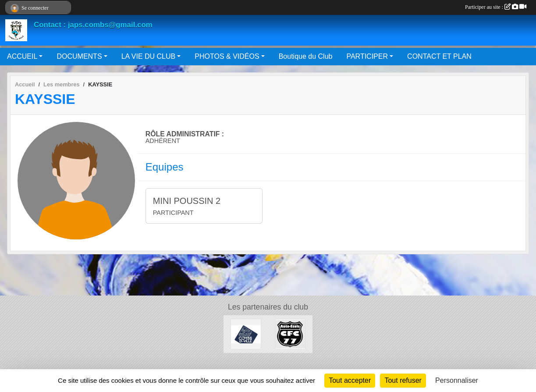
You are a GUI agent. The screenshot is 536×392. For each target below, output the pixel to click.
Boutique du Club (306, 56)
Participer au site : (496, 7)
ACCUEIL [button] (22, 56)
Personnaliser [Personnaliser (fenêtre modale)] (457, 380)
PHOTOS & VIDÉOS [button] (227, 56)
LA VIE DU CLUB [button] (149, 56)
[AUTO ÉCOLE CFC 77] (291, 333)
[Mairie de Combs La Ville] (246, 333)
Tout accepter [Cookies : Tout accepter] (350, 380)
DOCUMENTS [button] (79, 56)
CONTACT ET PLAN (439, 56)
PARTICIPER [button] (367, 56)
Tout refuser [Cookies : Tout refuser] (403, 380)
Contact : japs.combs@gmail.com (93, 25)
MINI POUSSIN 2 (187, 201)
